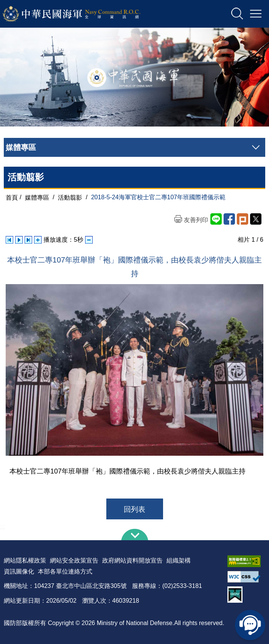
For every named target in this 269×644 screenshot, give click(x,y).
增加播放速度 (38, 240)
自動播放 (19, 240)
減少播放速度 (89, 240)
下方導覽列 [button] (135, 535)
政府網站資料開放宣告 (132, 560)
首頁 (12, 197)
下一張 (28, 240)
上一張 (9, 240)
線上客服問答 (250, 625)
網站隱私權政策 (25, 560)
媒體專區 (37, 197)
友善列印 (196, 220)
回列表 (134, 509)
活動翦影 (70, 197)
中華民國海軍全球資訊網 (82, 14)
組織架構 (179, 560)
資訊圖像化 (19, 571)
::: (2, 526)
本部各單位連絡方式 (65, 571)
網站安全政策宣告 (74, 560)
